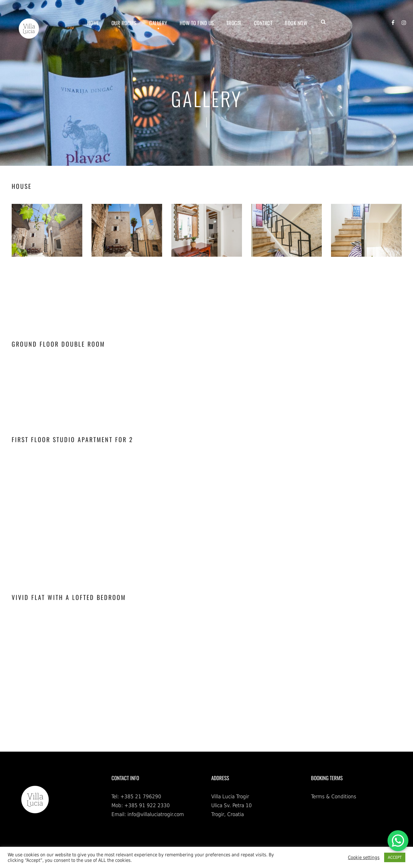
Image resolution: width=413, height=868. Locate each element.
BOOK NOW (296, 23)
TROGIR (234, 23)
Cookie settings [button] (364, 857)
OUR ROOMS (124, 23)
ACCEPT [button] (395, 857)
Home (93, 23)
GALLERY (158, 23)
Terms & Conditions (334, 796)
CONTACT (263, 23)
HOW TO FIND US (197, 23)
